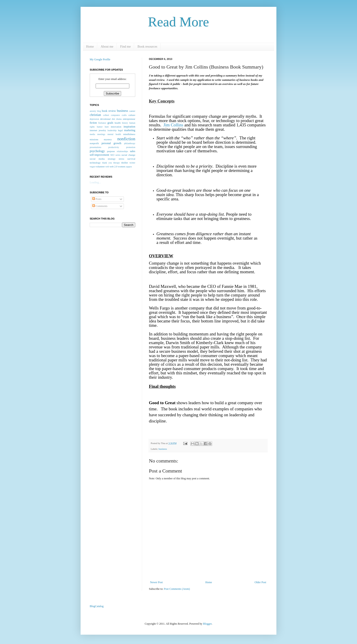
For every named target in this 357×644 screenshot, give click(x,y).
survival (131, 159)
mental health (114, 134)
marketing (130, 130)
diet (113, 119)
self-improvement (99, 155)
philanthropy (130, 143)
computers (115, 115)
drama (119, 119)
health (118, 123)
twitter (132, 163)
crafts (124, 115)
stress (121, 159)
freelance (102, 123)
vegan (92, 167)
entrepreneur (129, 119)
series (118, 155)
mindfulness (129, 134)
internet (93, 130)
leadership (112, 130)
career (132, 111)
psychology (97, 151)
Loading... (95, 182)
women (122, 166)
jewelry (102, 130)
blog (99, 111)
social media (97, 159)
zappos (129, 167)
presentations (96, 147)
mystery (108, 139)
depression (94, 119)
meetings (101, 134)
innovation (116, 127)
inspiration (129, 127)
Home (90, 47)
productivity (114, 147)
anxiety (93, 111)
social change (128, 155)
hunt (107, 127)
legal (120, 130)
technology (95, 163)
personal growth (111, 143)
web (107, 167)
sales (133, 151)
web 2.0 (113, 166)
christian (95, 115)
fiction (93, 123)
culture (132, 115)
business (163, 449)
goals (110, 123)
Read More (178, 22)
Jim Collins (173, 125)
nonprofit (94, 143)
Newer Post (156, 582)
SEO (112, 155)
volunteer (100, 166)
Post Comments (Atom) (177, 589)
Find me (125, 47)
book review (109, 111)
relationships (122, 151)
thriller (125, 163)
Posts (97, 199)
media (92, 134)
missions (94, 139)
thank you (107, 163)
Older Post (260, 582)
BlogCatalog (97, 606)
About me (107, 47)
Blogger (207, 624)
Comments (100, 206)
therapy (116, 163)
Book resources (147, 47)
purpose (111, 151)
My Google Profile (100, 59)
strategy (112, 159)
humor (100, 127)
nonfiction (126, 139)
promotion (131, 147)
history (125, 123)
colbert (106, 115)
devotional (105, 119)
